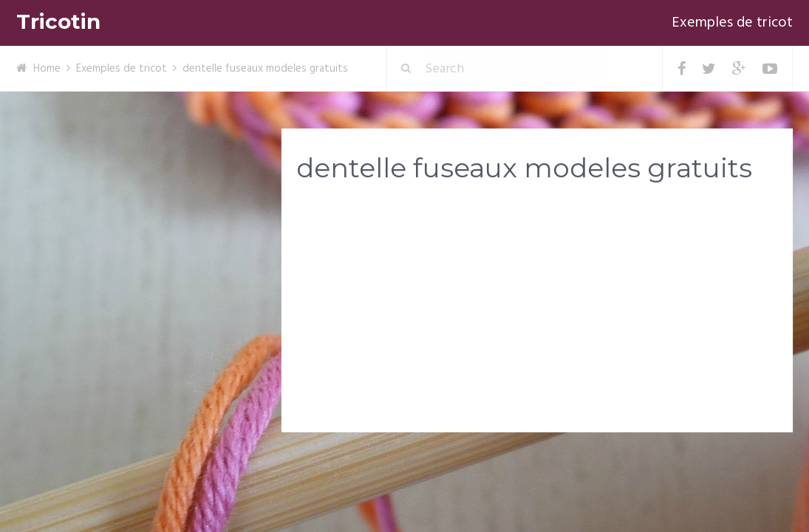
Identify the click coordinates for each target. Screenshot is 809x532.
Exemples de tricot (732, 23)
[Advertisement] (537, 311)
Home (47, 69)
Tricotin (58, 22)
